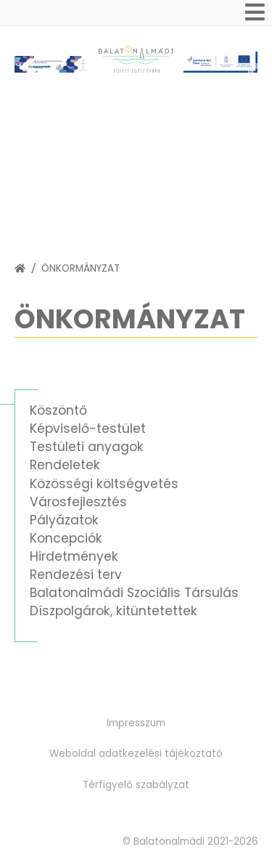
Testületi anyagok (87, 447)
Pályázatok (64, 520)
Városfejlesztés (78, 502)
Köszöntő (58, 410)
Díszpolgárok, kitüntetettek (114, 611)
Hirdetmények (74, 556)
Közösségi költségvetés (104, 484)
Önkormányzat (81, 268)
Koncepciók (66, 538)
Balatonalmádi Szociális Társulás (134, 593)
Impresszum (136, 723)
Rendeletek (65, 465)
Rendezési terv (76, 575)
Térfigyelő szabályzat (136, 785)
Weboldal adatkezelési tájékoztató (136, 754)
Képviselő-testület (88, 429)
